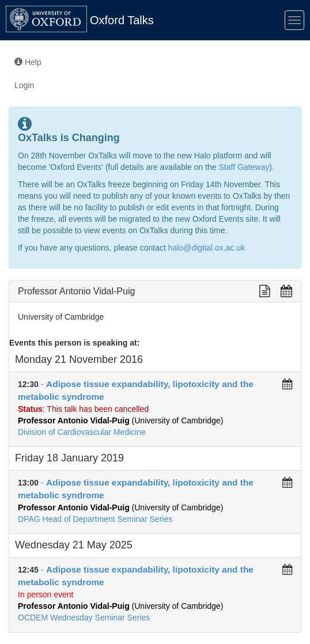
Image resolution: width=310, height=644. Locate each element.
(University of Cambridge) (120, 421)
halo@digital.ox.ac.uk (207, 248)
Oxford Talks (122, 20)
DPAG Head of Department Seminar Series (95, 519)
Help (28, 62)
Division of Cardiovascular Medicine (82, 432)
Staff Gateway (244, 167)
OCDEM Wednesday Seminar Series (84, 618)
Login (24, 85)
